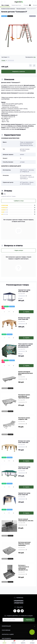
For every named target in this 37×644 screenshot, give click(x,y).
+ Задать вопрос (18, 250)
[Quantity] (9, 312)
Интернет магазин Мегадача (8, 9)
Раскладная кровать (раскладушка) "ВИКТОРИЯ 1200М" (24, 396)
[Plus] (13, 312)
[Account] (35, 2)
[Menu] (2, 2)
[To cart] (26, 312)
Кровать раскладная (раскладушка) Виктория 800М (26, 373)
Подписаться (29, 620)
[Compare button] (34, 66)
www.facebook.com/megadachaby (15, 611)
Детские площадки (21, 9)
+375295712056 (19, 603)
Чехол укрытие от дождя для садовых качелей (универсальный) (26, 345)
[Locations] (33, 2)
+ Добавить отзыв (18, 201)
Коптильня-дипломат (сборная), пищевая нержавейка (24, 544)
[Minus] (4, 312)
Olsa (34, 57)
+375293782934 (18, 601)
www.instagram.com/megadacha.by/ (19, 611)
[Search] (5, 2)
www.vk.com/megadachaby (22, 611)
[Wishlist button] (30, 66)
